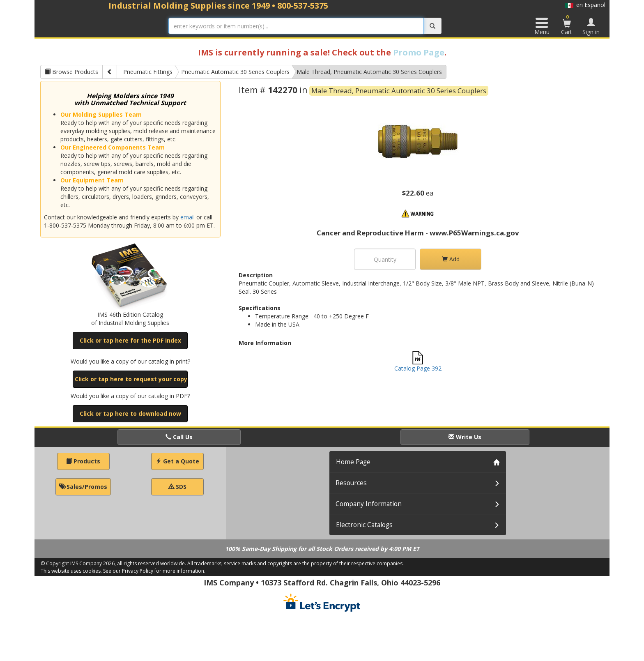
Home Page (353, 462)
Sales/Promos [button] (83, 487)
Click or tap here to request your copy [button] (131, 379)
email (187, 217)
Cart (567, 25)
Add (451, 259)
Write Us (465, 437)
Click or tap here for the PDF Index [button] (130, 340)
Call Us (179, 437)
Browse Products (71, 72)
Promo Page (419, 52)
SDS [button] (177, 487)
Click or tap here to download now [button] (130, 413)
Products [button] (83, 461)
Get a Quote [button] (177, 461)
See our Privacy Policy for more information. (154, 571)
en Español (585, 5)
